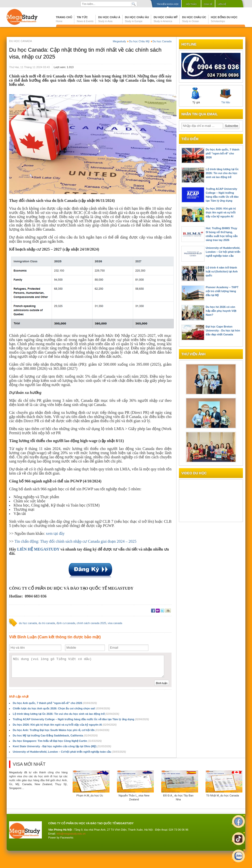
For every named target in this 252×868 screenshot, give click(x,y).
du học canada (28, 623)
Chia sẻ (208, 4)
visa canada (115, 623)
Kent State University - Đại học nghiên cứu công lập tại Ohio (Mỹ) (62, 746)
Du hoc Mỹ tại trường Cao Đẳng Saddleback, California (55, 735)
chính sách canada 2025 (92, 623)
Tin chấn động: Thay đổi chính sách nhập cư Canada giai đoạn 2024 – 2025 (75, 541)
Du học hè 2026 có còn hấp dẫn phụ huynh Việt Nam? (221, 311)
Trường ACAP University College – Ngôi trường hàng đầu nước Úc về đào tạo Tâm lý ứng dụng (81, 719)
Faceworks (67, 838)
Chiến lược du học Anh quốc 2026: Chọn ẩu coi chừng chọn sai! (61, 708)
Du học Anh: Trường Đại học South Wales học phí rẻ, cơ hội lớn (61, 730)
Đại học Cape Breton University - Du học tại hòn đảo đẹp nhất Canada (223, 330)
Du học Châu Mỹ (165, 19)
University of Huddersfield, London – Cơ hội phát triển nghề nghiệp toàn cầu (69, 752)
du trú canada (47, 623)
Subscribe (231, 126)
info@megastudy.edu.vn (71, 834)
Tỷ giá (196, 96)
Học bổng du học (224, 19)
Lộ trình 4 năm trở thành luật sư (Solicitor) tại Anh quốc (222, 271)
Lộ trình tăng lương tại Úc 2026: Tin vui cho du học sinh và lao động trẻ (66, 714)
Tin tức (85, 19)
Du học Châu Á (109, 19)
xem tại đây (55, 533)
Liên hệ (222, 4)
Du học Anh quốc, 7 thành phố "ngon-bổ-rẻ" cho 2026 (55, 703)
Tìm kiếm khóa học (168, 4)
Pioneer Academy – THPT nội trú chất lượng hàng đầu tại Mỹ (222, 291)
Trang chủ (64, 19)
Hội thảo (191, 4)
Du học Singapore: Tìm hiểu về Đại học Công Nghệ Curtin (57, 741)
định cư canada (66, 623)
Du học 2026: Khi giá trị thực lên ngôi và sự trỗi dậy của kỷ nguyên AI (65, 725)
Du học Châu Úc (194, 19)
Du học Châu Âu (137, 19)
